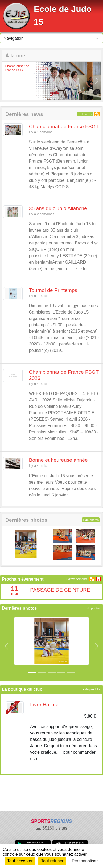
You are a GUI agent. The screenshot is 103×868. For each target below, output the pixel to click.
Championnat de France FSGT (17, 68)
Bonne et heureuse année (58, 460)
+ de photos (91, 520)
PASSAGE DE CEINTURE (60, 590)
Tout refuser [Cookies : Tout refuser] (52, 861)
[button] (6, 81)
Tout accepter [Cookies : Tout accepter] (20, 861)
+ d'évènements (77, 579)
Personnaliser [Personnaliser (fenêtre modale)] (85, 861)
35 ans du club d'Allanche (58, 208)
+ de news (85, 114)
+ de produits (91, 689)
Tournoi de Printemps (53, 290)
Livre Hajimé (44, 704)
